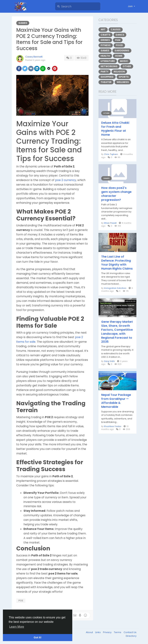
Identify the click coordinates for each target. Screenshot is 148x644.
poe (21, 601)
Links (98, 632)
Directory (131, 636)
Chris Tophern (111, 154)
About (90, 632)
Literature (108, 61)
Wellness (123, 82)
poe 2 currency (66, 180)
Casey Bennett (34, 57)
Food (119, 45)
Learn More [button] (17, 627)
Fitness (106, 45)
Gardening (122, 51)
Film (118, 40)
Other (127, 66)
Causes (116, 29)
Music (124, 61)
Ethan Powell (110, 223)
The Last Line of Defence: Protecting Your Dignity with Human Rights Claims (117, 263)
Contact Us (130, 632)
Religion (119, 72)
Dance (120, 35)
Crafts (106, 35)
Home (119, 56)
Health (105, 56)
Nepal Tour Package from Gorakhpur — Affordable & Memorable (116, 401)
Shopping (107, 77)
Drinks (105, 40)
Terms (118, 632)
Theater (106, 82)
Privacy (108, 632)
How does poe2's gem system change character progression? (116, 194)
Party (105, 72)
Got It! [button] (38, 637)
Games (23, 23)
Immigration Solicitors (115, 288)
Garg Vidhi (109, 361)
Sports (124, 77)
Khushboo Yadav (113, 426)
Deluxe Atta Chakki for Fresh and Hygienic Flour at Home (115, 129)
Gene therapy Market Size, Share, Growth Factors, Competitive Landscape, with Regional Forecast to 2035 (117, 332)
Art (103, 29)
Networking (109, 66)
